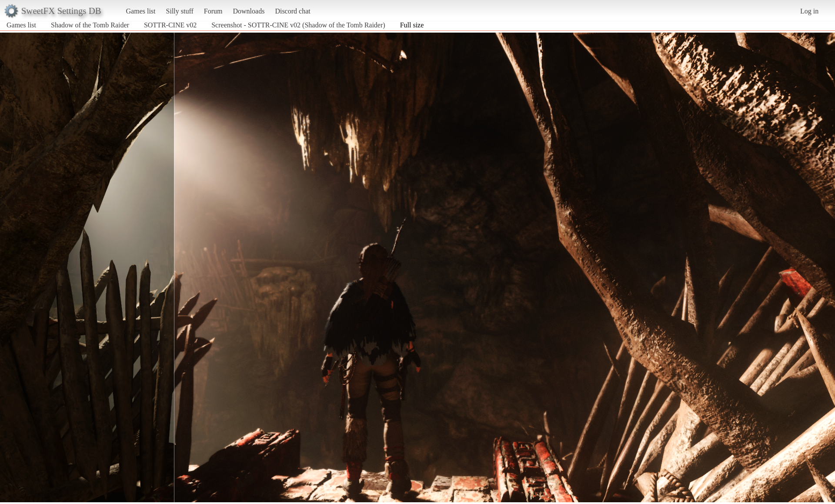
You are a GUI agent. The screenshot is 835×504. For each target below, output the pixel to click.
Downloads (249, 11)
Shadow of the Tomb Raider (90, 25)
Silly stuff (180, 11)
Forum (213, 11)
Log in (809, 11)
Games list (141, 11)
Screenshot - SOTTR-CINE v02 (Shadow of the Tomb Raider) (298, 25)
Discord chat (292, 11)
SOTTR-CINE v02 (170, 25)
